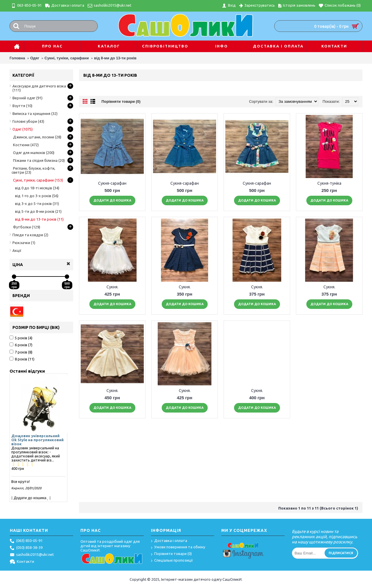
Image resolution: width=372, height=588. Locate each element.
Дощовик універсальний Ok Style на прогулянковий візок (37, 440)
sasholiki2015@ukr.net (32, 555)
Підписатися (341, 553)
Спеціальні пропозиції (172, 561)
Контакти (22, 562)
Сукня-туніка (329, 183)
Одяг (35, 58)
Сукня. (112, 287)
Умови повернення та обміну (178, 547)
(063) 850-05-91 (26, 541)
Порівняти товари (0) (121, 101)
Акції (17, 250)
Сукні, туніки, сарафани (67, 58)
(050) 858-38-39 (26, 548)
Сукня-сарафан (112, 183)
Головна (17, 58)
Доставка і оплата (169, 541)
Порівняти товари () (171, 554)
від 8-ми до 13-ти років (115, 58)
